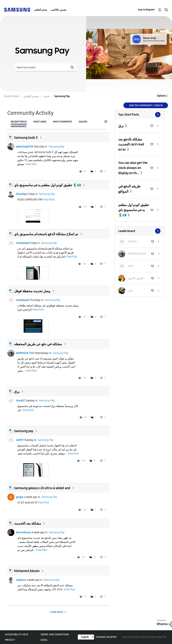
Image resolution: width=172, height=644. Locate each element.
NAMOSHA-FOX (25, 353)
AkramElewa (23, 532)
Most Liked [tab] (40, 122)
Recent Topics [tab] (19, 122)
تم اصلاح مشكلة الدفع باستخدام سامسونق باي (46, 234)
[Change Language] (86, 637)
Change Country (106, 637)
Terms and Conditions (55, 635)
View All (140, 115)
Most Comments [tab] (62, 122)
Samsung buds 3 (26, 138)
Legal (44, 640)
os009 (20, 440)
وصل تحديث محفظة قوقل (32, 291)
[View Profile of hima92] (132, 241)
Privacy (10, 640)
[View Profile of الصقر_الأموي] (135, 278)
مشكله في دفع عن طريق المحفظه (38, 344)
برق (17, 392)
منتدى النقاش (41, 10)
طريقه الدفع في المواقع (129, 189)
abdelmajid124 (25, 147)
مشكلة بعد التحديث (28, 523)
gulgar (20, 497)
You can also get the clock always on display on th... (133, 168)
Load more (57, 612)
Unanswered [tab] (18, 126)
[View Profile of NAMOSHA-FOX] (137, 254)
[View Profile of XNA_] (131, 266)
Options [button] (162, 96)
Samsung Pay (56, 147)
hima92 (20, 401)
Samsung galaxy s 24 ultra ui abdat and (42, 488)
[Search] (46, 67)
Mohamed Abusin (27, 571)
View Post (31, 164)
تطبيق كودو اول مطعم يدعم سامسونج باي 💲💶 (48, 185)
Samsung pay (24, 431)
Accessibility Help (17, 635)
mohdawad (22, 243)
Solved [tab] (83, 122)
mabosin (21, 580)
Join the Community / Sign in (146, 105)
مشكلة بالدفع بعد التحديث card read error (131, 144)
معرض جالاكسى (59, 10)
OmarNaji (21, 194)
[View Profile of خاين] (130, 290)
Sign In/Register (146, 10)
